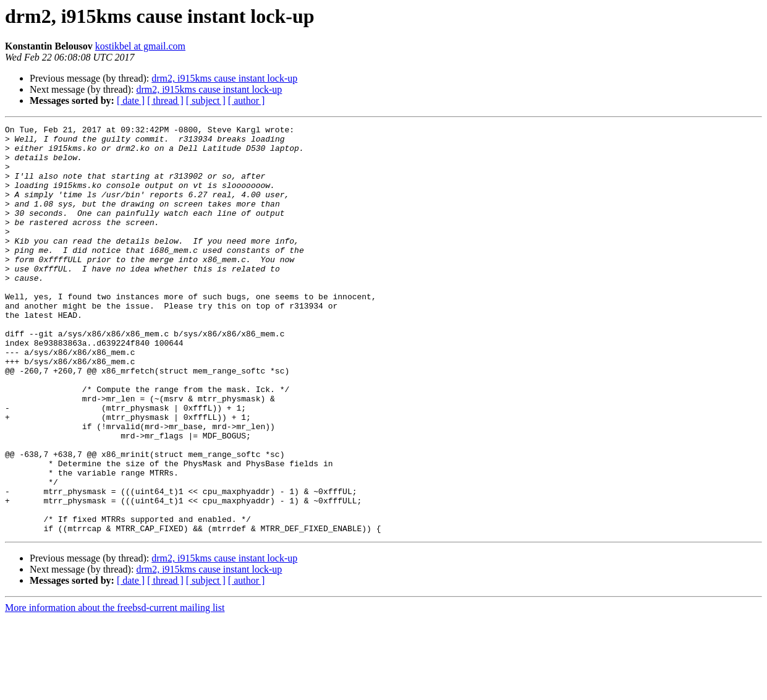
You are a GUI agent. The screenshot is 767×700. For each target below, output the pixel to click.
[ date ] (131, 100)
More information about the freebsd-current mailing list (115, 689)
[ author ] (247, 100)
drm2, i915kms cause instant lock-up (224, 78)
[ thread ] (165, 100)
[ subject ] (206, 100)
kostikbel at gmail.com (140, 46)
